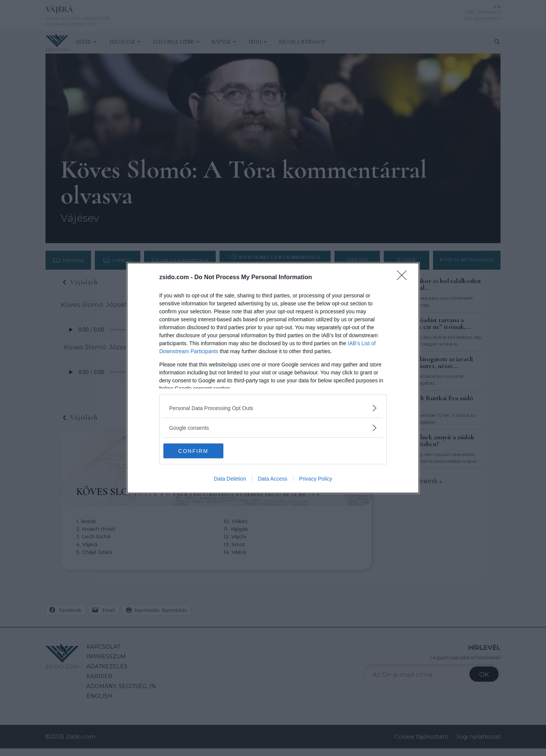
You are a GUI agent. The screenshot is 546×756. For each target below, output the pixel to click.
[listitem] (273, 408)
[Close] (404, 278)
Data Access (273, 479)
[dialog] (273, 378)
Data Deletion (230, 479)
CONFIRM (199, 451)
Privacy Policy (316, 479)
